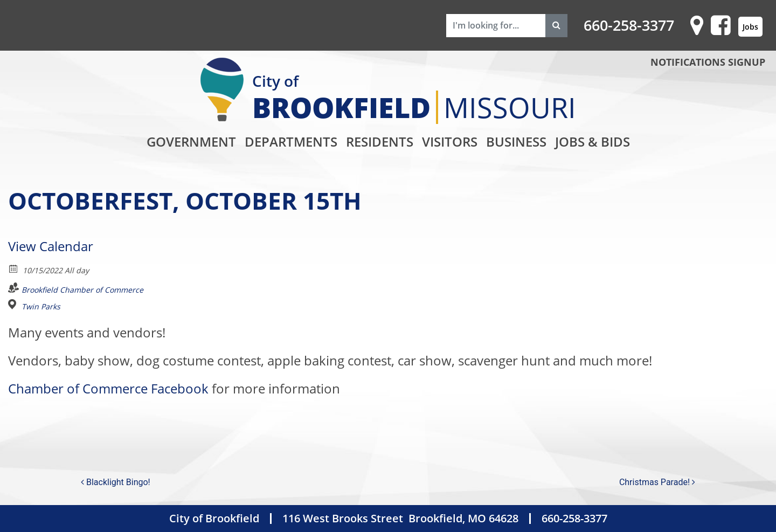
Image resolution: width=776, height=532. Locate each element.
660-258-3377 (629, 25)
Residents (380, 141)
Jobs (750, 27)
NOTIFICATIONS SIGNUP (708, 62)
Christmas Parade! (657, 482)
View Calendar (51, 246)
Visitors (450, 141)
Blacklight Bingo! (116, 482)
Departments (291, 141)
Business (516, 141)
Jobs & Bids (593, 141)
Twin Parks (41, 307)
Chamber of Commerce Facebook (108, 388)
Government (191, 141)
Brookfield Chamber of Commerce (82, 290)
